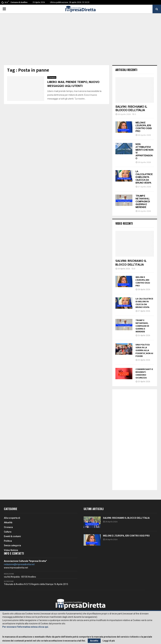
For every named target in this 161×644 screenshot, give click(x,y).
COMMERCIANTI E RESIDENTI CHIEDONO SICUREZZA (144, 373)
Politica (8, 541)
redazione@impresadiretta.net (19, 564)
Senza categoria (12, 545)
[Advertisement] (80, 42)
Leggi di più (109, 641)
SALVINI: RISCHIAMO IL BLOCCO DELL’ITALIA (131, 108)
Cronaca (52, 77)
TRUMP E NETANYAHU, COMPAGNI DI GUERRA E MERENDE (143, 202)
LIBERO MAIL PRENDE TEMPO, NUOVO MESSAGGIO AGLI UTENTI (73, 84)
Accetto (94, 641)
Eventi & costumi (12, 536)
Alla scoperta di (12, 518)
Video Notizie (11, 550)
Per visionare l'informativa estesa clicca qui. (26, 627)
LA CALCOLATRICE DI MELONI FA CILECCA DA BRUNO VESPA (144, 177)
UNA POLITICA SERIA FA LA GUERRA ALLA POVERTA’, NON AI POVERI (144, 350)
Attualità (8, 522)
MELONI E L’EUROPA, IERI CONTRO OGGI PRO (143, 281)
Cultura (8, 532)
